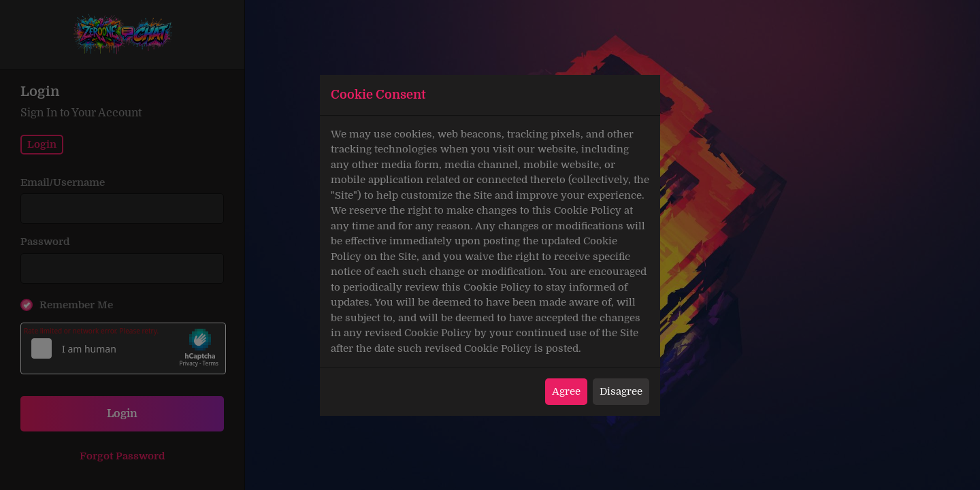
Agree (566, 391)
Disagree (621, 391)
